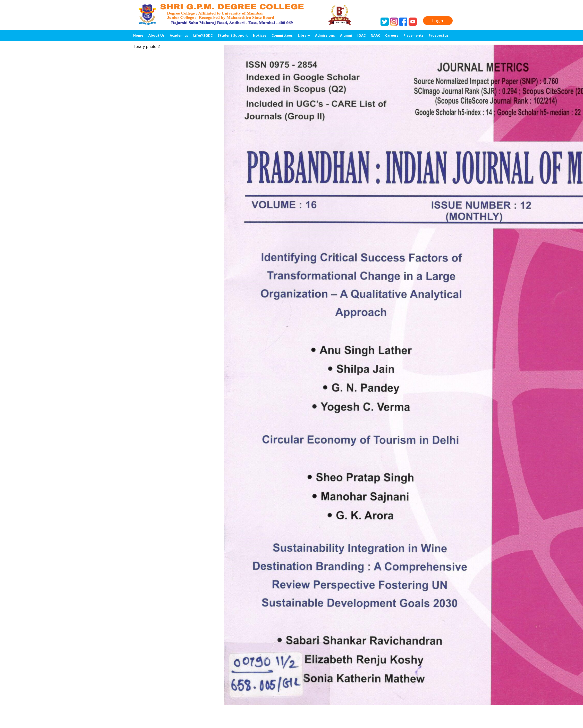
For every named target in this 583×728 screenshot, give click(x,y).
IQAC (361, 35)
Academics (179, 35)
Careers (392, 35)
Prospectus (439, 35)
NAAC (375, 35)
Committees (282, 35)
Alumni (346, 35)
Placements (413, 35)
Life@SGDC (203, 35)
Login (438, 21)
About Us (157, 35)
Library (304, 35)
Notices (260, 35)
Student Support (233, 35)
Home (138, 35)
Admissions (325, 35)
